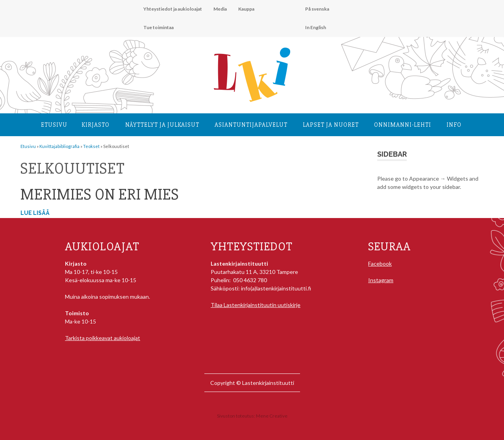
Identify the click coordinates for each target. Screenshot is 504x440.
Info (454, 125)
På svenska (317, 9)
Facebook (380, 263)
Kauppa (246, 9)
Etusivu (54, 125)
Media (220, 9)
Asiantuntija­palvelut (251, 125)
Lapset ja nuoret (331, 125)
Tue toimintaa (158, 27)
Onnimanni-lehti (403, 125)
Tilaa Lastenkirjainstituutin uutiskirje (256, 305)
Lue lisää (35, 213)
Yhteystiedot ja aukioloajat (173, 9)
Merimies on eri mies (100, 195)
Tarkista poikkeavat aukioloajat (103, 338)
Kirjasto (95, 125)
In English (316, 27)
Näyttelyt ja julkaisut (162, 125)
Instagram (381, 280)
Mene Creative (272, 416)
